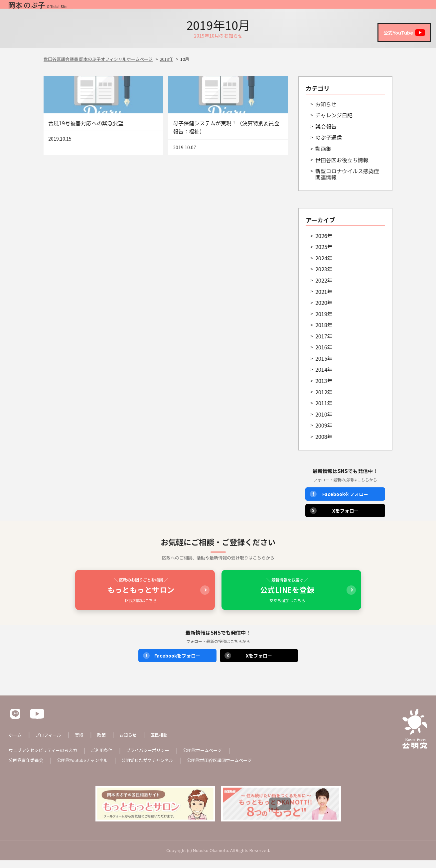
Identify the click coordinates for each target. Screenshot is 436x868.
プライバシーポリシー (156, 758)
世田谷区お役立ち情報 (342, 168)
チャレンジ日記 (334, 123)
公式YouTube (402, 33)
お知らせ (366, 8)
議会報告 (326, 134)
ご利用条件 (108, 758)
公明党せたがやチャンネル (156, 768)
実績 (319, 8)
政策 (340, 8)
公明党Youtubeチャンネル (87, 768)
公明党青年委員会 (27, 768)
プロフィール (288, 8)
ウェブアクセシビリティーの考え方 (46, 758)
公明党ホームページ (214, 758)
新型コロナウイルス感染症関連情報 (347, 182)
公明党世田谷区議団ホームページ (233, 768)
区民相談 (406, 8)
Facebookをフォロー (339, 502)
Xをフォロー (334, 518)
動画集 (323, 156)
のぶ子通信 (329, 145)
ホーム (254, 8)
